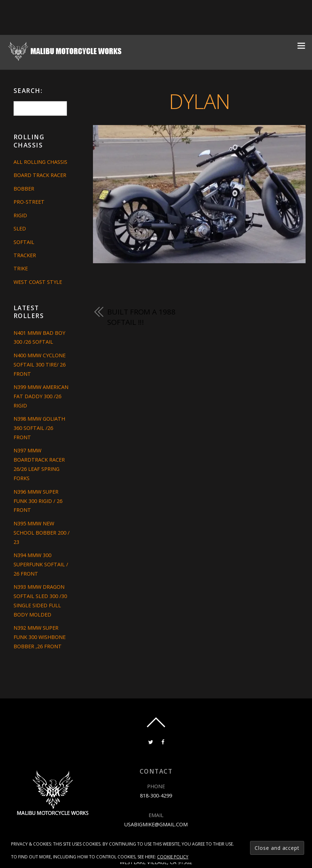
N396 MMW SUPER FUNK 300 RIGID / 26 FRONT (38, 501)
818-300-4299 (156, 796)
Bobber (24, 189)
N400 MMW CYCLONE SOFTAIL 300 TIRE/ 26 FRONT (40, 365)
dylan (199, 101)
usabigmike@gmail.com (156, 824)
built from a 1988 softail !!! (141, 317)
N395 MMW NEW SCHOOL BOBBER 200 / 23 (41, 533)
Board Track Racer (40, 175)
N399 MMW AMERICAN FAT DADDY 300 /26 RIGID (41, 396)
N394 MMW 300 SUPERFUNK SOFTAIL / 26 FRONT (41, 564)
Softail (24, 242)
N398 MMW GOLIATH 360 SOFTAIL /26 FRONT (39, 428)
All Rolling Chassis (40, 162)
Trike (21, 268)
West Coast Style (38, 282)
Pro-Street (29, 202)
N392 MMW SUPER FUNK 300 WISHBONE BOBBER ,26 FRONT (40, 637)
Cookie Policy (173, 857)
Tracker (25, 255)
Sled (20, 228)
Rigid (20, 215)
